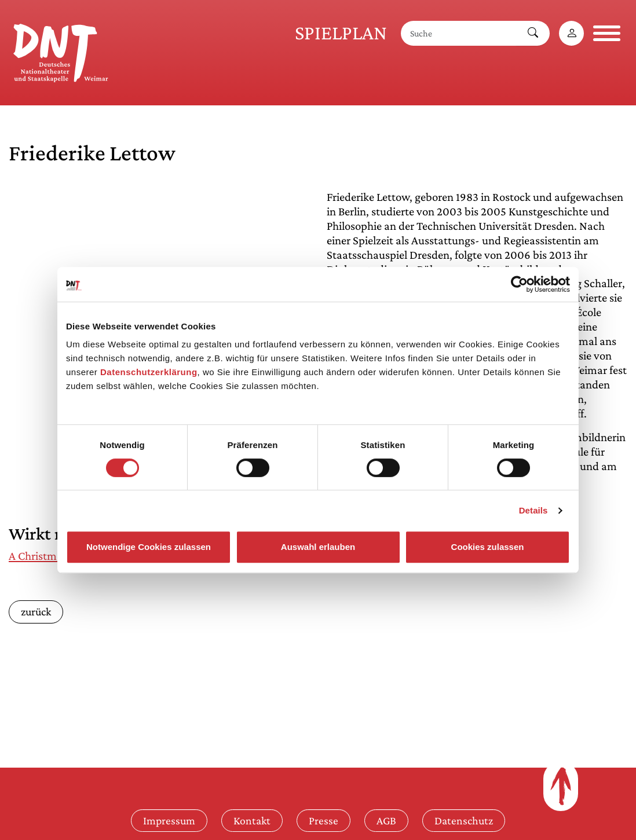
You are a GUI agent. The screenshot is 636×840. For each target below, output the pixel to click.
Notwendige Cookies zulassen (149, 547)
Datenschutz (464, 820)
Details (533, 510)
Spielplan (341, 33)
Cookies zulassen (488, 547)
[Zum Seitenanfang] (561, 786)
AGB (386, 820)
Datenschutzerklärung (149, 372)
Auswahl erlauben (318, 547)
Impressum (169, 820)
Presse (324, 820)
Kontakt (252, 820)
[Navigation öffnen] (607, 33)
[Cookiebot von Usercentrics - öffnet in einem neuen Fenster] (519, 284)
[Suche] (459, 33)
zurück (36, 611)
